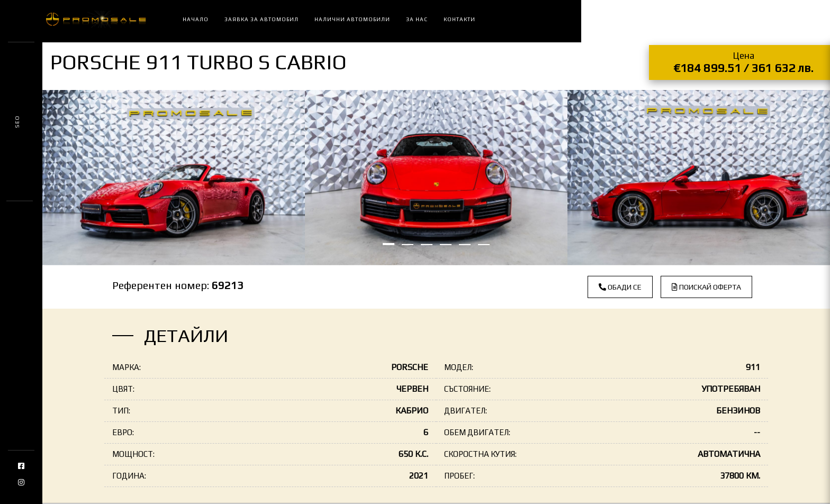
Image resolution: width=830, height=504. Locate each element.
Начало (196, 19)
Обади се (620, 287)
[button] (389, 244)
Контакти (459, 19)
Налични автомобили (352, 19)
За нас (417, 19)
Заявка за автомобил (261, 19)
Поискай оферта (706, 287)
